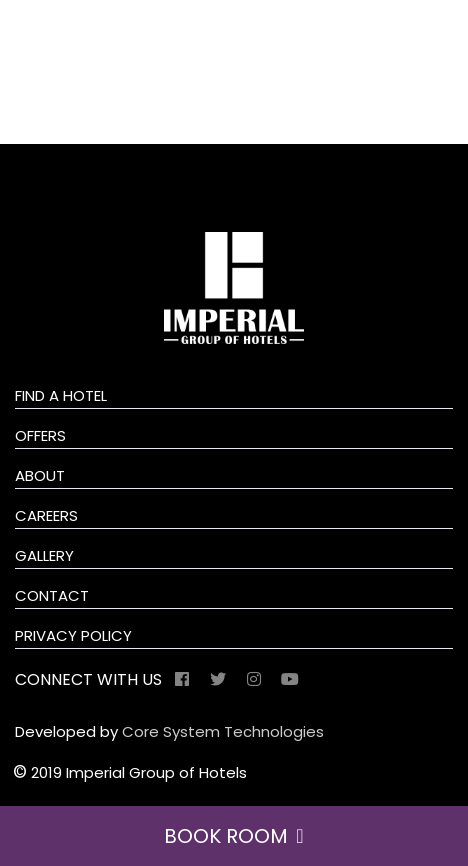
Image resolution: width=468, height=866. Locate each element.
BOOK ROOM (233, 836)
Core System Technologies (223, 731)
